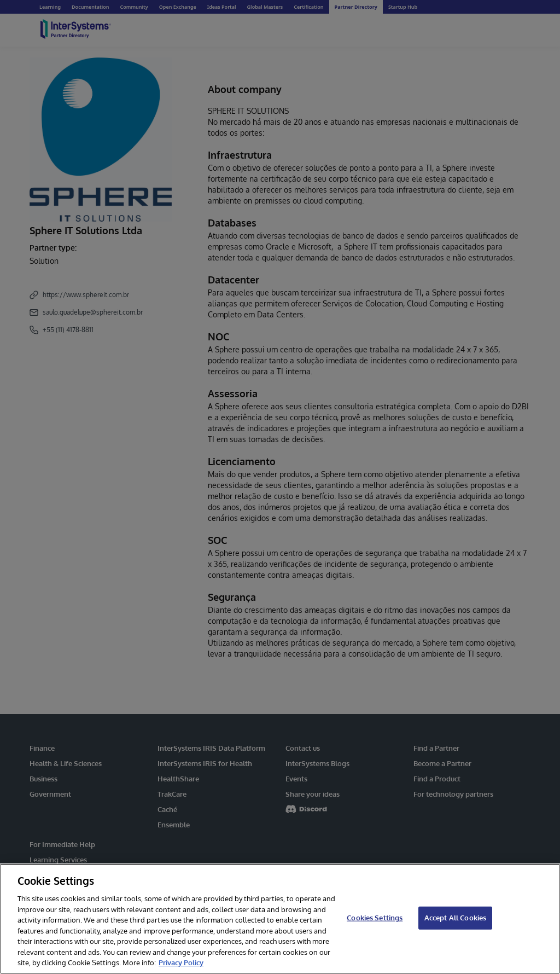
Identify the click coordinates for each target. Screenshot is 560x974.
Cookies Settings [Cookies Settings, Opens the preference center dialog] (375, 918)
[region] (280, 919)
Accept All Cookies (455, 918)
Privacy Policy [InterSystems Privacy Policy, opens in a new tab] (181, 963)
